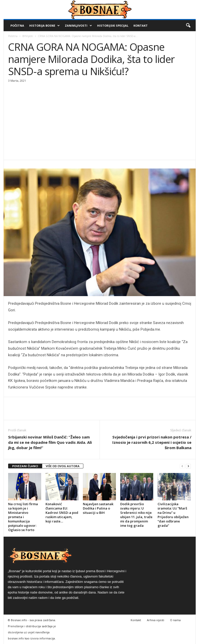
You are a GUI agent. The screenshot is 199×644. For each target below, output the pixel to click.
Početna (17, 26)
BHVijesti (28, 36)
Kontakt (141, 26)
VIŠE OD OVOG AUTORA (63, 466)
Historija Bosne (44, 26)
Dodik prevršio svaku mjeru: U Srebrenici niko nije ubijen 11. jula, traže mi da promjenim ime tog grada (136, 515)
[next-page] (188, 466)
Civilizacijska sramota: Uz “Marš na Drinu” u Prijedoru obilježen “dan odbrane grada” (173, 515)
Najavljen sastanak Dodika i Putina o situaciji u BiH (98, 508)
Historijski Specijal (113, 26)
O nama (175, 620)
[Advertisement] (100, 122)
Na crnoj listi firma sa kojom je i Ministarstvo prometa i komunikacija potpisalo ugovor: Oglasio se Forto (23, 517)
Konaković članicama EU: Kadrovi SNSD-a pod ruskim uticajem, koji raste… (62, 513)
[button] (188, 26)
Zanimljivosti (78, 26)
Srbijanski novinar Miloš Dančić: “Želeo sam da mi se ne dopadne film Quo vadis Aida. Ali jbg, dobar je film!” (50, 442)
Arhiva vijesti (156, 620)
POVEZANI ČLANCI (25, 466)
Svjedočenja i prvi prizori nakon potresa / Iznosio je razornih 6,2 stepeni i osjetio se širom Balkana (152, 442)
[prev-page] (182, 466)
